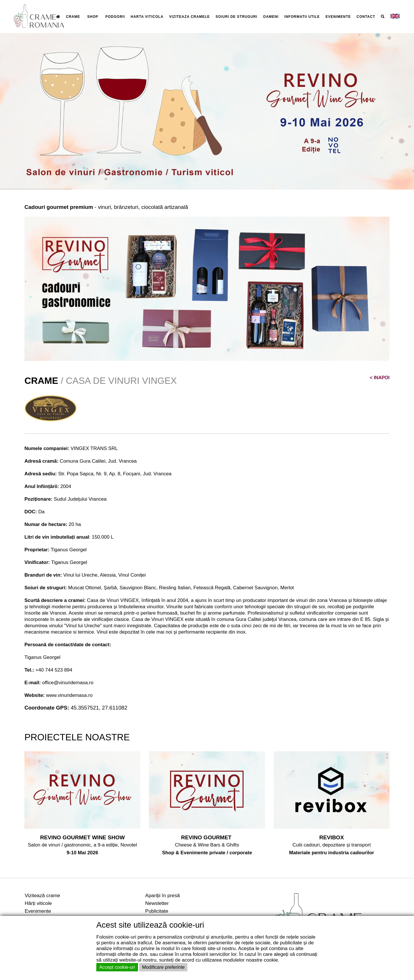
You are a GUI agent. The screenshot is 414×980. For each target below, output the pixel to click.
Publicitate (157, 911)
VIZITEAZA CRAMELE (190, 17)
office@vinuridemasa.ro (68, 683)
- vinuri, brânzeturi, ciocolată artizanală (106, 207)
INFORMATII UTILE (302, 17)
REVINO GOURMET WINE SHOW (82, 837)
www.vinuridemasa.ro (69, 695)
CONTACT (366, 17)
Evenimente (38, 911)
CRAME (73, 17)
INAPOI (380, 378)
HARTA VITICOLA (147, 17)
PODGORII (115, 17)
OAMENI (271, 17)
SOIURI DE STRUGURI (236, 17)
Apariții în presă (162, 895)
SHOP (93, 17)
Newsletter (157, 903)
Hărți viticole (38, 903)
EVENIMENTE (338, 17)
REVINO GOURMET (207, 837)
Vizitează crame (42, 895)
